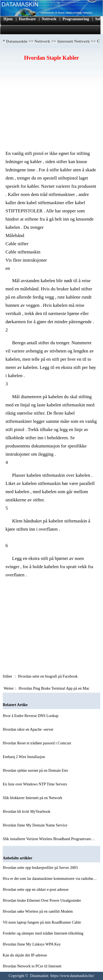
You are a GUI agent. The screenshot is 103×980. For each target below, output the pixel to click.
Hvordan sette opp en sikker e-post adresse (36, 890)
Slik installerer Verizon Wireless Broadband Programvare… (49, 839)
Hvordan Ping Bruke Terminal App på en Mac (55, 688)
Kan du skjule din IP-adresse (25, 955)
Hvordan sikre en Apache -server (29, 729)
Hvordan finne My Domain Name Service (36, 825)
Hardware (27, 19)
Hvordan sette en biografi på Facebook (48, 676)
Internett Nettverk (74, 41)
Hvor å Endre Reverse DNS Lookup (31, 716)
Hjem (8, 19)
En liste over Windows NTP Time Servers (35, 784)
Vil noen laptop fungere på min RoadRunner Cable (42, 922)
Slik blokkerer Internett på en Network (33, 798)
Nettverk (49, 19)
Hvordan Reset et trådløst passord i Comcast (37, 743)
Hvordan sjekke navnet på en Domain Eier (36, 771)
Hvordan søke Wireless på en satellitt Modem (38, 911)
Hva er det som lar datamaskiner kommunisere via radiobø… (50, 879)
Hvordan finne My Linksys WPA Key (32, 944)
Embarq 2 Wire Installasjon (24, 757)
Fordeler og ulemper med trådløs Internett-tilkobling (44, 933)
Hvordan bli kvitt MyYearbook (27, 812)
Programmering (76, 19)
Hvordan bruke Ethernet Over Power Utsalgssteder (42, 900)
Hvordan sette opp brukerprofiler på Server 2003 (41, 868)
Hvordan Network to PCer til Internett (33, 966)
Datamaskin (17, 41)
